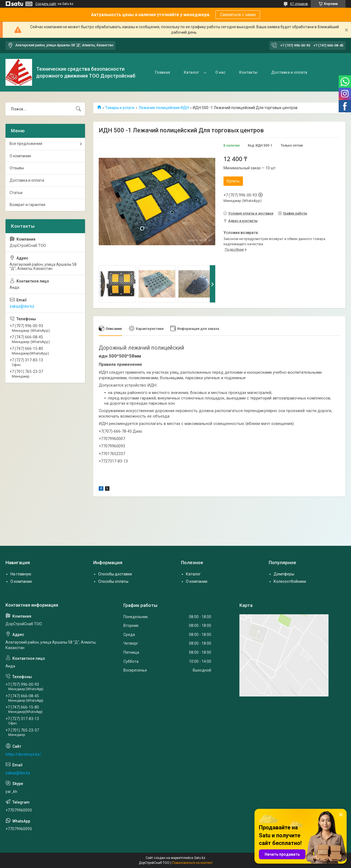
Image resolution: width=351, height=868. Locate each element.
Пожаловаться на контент (192, 863)
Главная (162, 72)
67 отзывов (299, 4)
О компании (20, 156)
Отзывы (17, 168)
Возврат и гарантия (27, 205)
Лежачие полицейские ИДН (164, 108)
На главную (21, 574)
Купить (233, 181)
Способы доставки (115, 574)
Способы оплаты (113, 581)
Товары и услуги (120, 108)
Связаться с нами (238, 15)
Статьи (16, 193)
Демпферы (284, 574)
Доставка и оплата (289, 72)
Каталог (191, 72)
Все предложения (26, 144)
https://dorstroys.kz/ (23, 754)
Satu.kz (200, 858)
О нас (220, 72)
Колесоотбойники (290, 581)
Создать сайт (46, 4)
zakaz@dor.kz (22, 306)
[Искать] (78, 109)
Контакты (248, 72)
